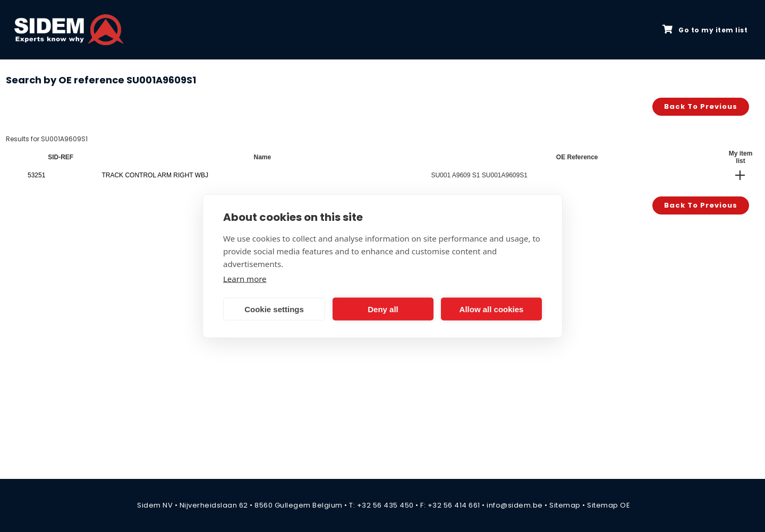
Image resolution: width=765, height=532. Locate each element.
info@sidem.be (515, 505)
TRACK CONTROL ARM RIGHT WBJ (155, 175)
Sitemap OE (609, 505)
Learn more (245, 279)
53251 (36, 175)
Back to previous (701, 106)
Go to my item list (705, 30)
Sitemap (565, 505)
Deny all (383, 309)
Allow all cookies (492, 309)
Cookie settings (274, 309)
